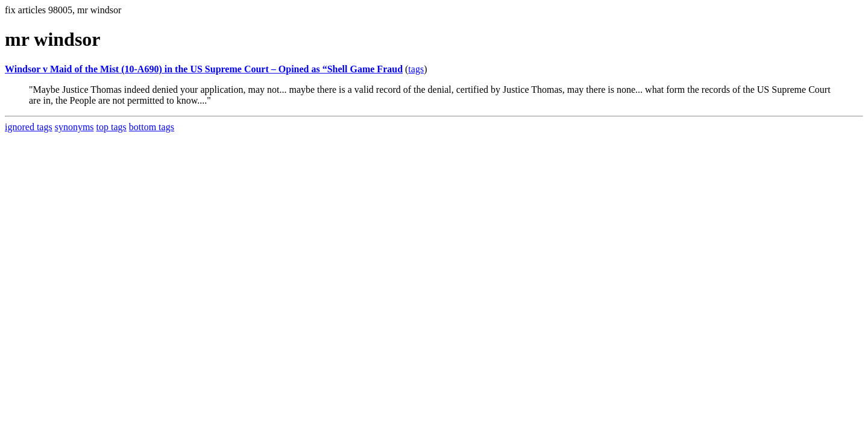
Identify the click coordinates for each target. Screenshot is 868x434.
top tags (112, 127)
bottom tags (152, 127)
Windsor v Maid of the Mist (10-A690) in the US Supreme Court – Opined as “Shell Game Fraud (204, 69)
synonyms (74, 127)
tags (416, 69)
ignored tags (29, 127)
